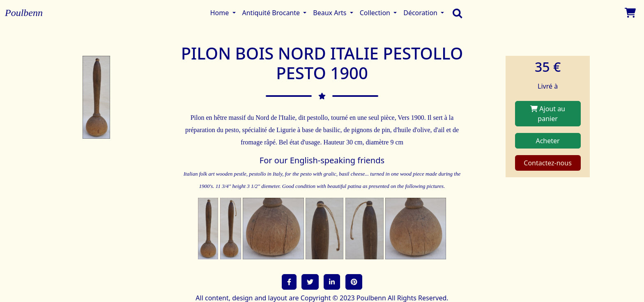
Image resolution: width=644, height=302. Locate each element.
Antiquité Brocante (272, 13)
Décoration (421, 13)
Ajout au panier (548, 114)
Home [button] (221, 13)
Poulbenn (24, 13)
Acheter (547, 141)
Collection (376, 13)
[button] (289, 282)
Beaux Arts (330, 13)
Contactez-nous (548, 163)
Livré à (548, 86)
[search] (455, 13)
